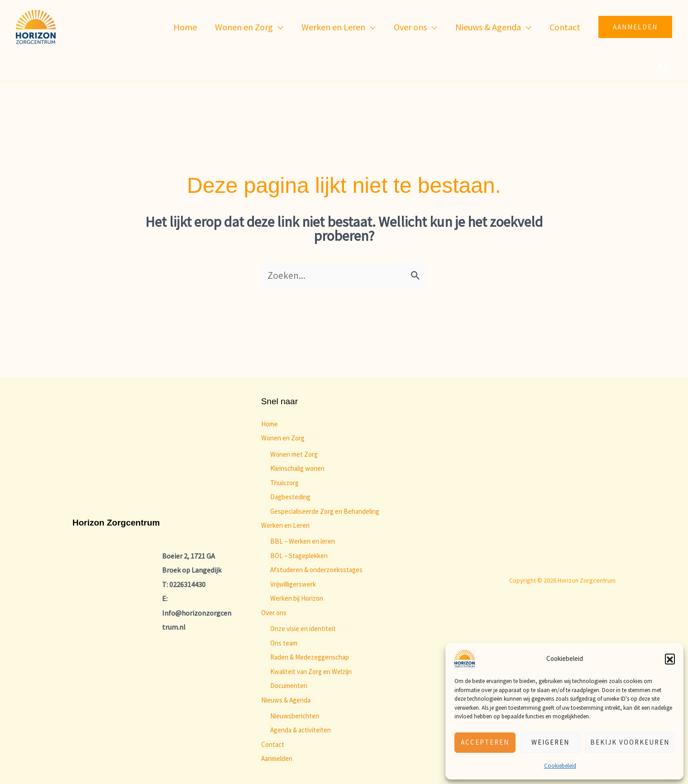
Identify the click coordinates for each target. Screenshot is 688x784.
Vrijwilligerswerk (293, 584)
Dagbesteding (290, 497)
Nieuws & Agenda (286, 700)
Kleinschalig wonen (297, 468)
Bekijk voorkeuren (630, 742)
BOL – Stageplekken (299, 556)
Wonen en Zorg (283, 438)
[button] (670, 659)
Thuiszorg (284, 483)
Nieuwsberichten (295, 716)
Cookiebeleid (560, 766)
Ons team (284, 643)
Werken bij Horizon (297, 598)
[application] (278, 27)
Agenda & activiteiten (301, 730)
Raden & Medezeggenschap (310, 657)
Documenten (289, 686)
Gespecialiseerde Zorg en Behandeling (325, 511)
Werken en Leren (285, 525)
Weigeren (550, 742)
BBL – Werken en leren (303, 541)
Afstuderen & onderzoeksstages (316, 570)
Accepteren (485, 742)
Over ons (274, 613)
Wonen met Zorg (294, 454)
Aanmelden (277, 758)
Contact (273, 744)
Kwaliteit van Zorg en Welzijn (311, 672)
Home (270, 424)
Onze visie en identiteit (303, 629)
